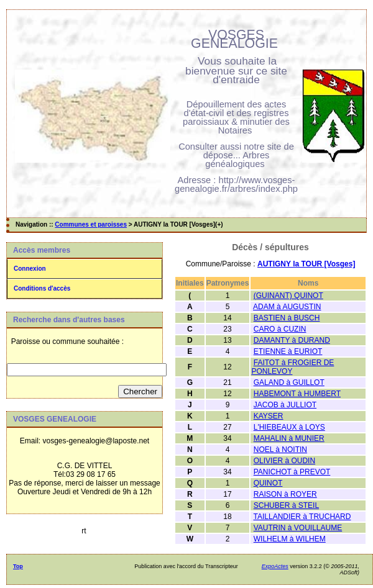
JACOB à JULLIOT (285, 405)
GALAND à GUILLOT (289, 382)
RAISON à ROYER (285, 494)
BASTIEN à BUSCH (287, 318)
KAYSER (269, 416)
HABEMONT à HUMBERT (297, 394)
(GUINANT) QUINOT (288, 296)
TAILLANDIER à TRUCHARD (302, 517)
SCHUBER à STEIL (286, 505)
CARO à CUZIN (280, 329)
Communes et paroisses (91, 224)
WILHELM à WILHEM (290, 539)
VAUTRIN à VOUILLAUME (298, 528)
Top (18, 566)
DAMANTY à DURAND (292, 340)
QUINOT (268, 483)
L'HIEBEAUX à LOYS (289, 427)
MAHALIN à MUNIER (289, 438)
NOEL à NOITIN (280, 450)
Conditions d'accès (42, 288)
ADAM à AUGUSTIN (287, 307)
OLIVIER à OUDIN (284, 461)
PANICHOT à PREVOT (292, 472)
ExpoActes (275, 566)
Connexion (30, 269)
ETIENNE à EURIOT (288, 351)
